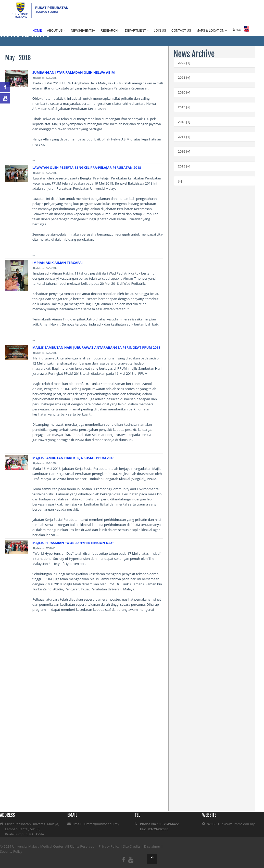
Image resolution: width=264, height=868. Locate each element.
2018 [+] (184, 122)
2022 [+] (184, 63)
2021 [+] (184, 77)
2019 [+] (184, 107)
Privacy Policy (109, 846)
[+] (180, 181)
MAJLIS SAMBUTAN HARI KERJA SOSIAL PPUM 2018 (73, 458)
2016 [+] (184, 151)
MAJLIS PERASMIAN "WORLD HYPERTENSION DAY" (73, 543)
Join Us (160, 31)
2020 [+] (184, 92)
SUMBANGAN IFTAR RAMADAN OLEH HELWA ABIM (74, 72)
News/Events (83, 31)
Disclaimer (152, 846)
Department (137, 31)
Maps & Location (212, 31)
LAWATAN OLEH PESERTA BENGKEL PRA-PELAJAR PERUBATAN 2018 (87, 167)
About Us (56, 31)
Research (110, 31)
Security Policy (11, 851)
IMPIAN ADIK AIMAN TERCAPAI (58, 263)
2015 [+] (184, 166)
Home (37, 31)
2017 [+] (184, 137)
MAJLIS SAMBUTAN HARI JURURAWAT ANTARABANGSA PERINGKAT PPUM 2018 (96, 347)
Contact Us (181, 31)
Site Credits (132, 846)
